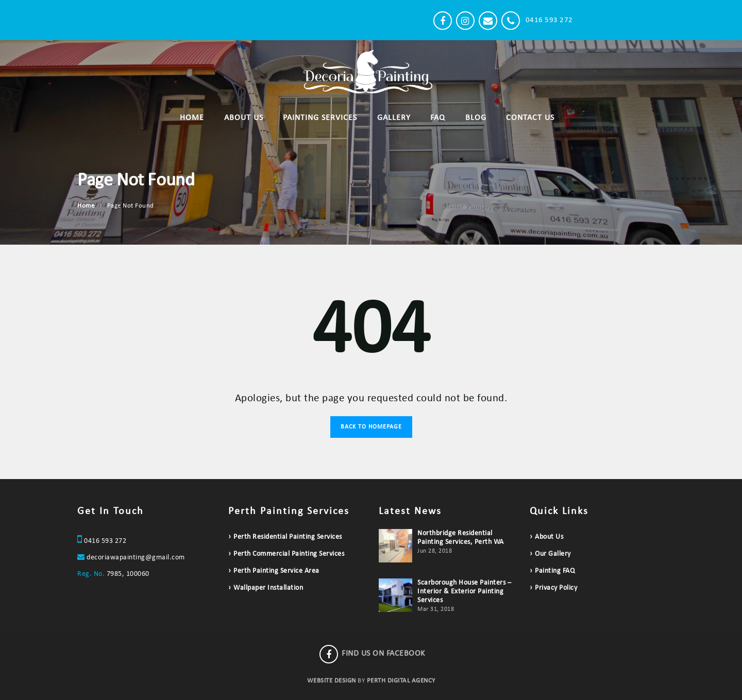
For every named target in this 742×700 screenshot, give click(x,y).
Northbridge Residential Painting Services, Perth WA (461, 538)
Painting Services (320, 118)
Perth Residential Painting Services (288, 537)
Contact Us (530, 118)
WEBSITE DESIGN (332, 681)
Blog (476, 118)
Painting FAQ (555, 571)
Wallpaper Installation (268, 588)
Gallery (394, 118)
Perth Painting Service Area (276, 571)
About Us (244, 118)
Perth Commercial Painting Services (289, 554)
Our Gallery (553, 554)
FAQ (438, 118)
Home (192, 118)
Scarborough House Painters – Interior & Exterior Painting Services (464, 592)
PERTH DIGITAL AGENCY (401, 681)
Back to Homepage (371, 427)
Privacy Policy (556, 588)
